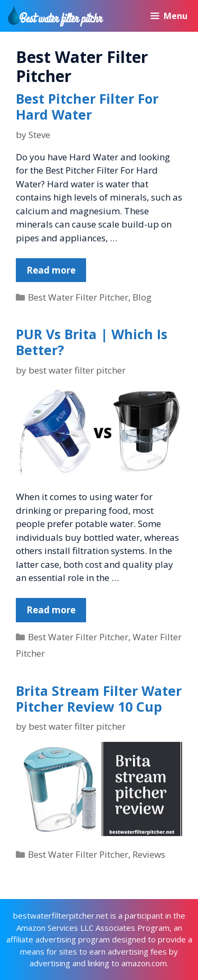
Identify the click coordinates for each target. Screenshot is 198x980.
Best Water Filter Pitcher (78, 297)
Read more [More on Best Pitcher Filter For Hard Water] (51, 270)
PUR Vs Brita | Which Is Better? (92, 342)
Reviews (149, 854)
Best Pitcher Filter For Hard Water (87, 106)
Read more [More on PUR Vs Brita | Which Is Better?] (51, 610)
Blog (142, 297)
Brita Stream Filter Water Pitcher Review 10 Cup (99, 698)
